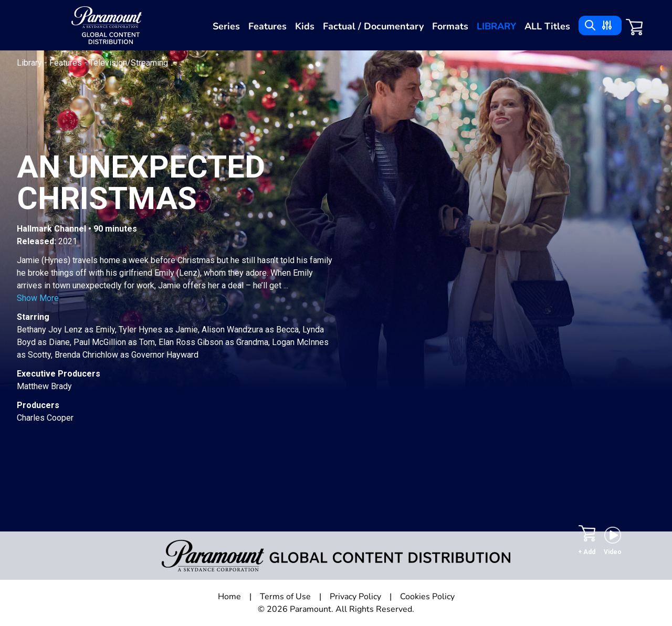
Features (267, 26)
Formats (450, 26)
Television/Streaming (129, 63)
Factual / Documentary (373, 26)
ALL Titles (547, 26)
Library (496, 26)
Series (226, 26)
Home (229, 597)
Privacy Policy (355, 597)
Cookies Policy (427, 597)
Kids (305, 26)
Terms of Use (285, 597)
